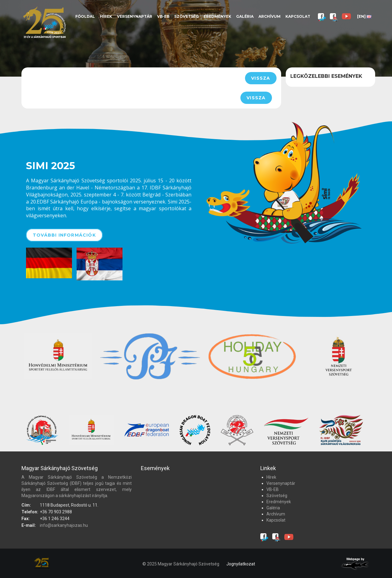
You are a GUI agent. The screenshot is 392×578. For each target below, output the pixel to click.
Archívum (269, 16)
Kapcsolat (298, 16)
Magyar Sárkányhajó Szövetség (44, 22)
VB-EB (163, 16)
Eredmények (217, 16)
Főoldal (85, 16)
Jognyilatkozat (241, 564)
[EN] (364, 16)
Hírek (106, 16)
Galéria (245, 16)
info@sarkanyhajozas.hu (64, 525)
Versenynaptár (135, 16)
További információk (64, 235)
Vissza (261, 78)
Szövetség (187, 16)
